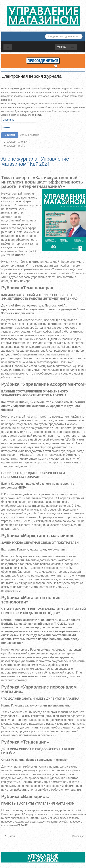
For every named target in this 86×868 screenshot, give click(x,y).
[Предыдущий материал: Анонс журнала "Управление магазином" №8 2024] (9, 836)
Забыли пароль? (15, 142)
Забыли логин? (14, 146)
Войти (10, 135)
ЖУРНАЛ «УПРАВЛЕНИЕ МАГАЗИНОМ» (44, 16)
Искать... (45, 34)
